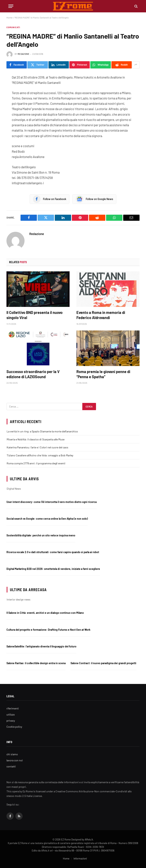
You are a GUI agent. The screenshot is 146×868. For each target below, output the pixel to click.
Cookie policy (14, 727)
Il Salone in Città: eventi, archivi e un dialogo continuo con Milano (45, 613)
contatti (11, 766)
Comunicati (13, 27)
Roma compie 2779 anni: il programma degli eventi (36, 463)
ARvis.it (89, 839)
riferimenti (13, 708)
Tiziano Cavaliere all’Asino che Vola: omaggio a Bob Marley (40, 455)
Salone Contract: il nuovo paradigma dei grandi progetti (103, 663)
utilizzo (11, 714)
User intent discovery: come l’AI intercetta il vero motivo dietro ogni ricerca (52, 502)
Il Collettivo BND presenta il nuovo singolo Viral (35, 315)
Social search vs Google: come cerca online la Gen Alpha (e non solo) (47, 519)
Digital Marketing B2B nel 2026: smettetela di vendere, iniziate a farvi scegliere (53, 569)
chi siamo (12, 754)
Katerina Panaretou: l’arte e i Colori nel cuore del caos (37, 447)
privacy (11, 721)
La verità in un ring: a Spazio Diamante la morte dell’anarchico (42, 431)
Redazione (23, 54)
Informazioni (80, 858)
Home (9, 17)
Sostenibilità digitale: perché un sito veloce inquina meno (41, 535)
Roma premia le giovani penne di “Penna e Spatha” (103, 374)
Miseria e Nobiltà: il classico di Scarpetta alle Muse (36, 439)
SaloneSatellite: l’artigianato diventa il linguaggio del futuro (41, 646)
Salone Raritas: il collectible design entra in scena (36, 663)
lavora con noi (15, 760)
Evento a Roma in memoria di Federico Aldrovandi (101, 315)
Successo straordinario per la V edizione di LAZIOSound (33, 374)
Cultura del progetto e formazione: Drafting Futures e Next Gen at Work (48, 630)
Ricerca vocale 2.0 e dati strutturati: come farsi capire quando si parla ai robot (53, 552)
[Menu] (11, 6)
